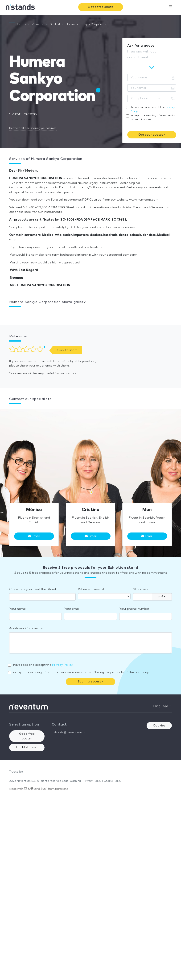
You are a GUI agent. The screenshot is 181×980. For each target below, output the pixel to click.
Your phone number (134, 609)
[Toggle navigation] (171, 7)
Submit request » (90, 682)
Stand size (141, 589)
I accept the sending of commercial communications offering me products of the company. (80, 672)
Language (162, 706)
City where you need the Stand (33, 589)
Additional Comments (26, 628)
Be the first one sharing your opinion (33, 128)
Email (34, 536)
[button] (9, 314)
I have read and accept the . (152, 109)
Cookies (159, 726)
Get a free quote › (27, 736)
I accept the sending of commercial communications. (153, 117)
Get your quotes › (152, 135)
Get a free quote (101, 7)
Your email (72, 609)
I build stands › (27, 747)
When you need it (91, 589)
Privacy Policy (62, 665)
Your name (17, 609)
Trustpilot (16, 772)
